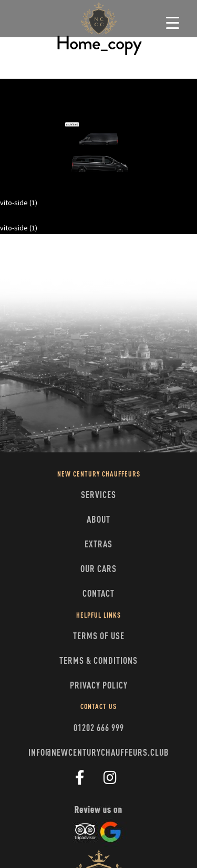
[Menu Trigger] (173, 22)
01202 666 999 (99, 728)
